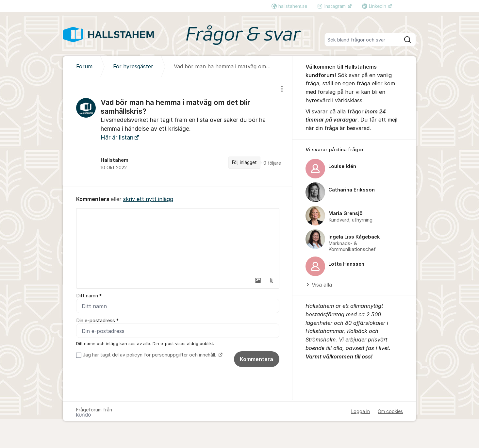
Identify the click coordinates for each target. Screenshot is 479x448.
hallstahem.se (289, 6)
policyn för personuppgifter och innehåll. (172, 355)
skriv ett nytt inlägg (148, 199)
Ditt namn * (89, 296)
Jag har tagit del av (152, 355)
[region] (178, 132)
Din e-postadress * (97, 321)
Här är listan (117, 137)
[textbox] (178, 241)
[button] (258, 280)
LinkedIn (375, 6)
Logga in (361, 411)
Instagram (332, 6)
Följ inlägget (244, 162)
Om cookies (390, 411)
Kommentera (256, 359)
